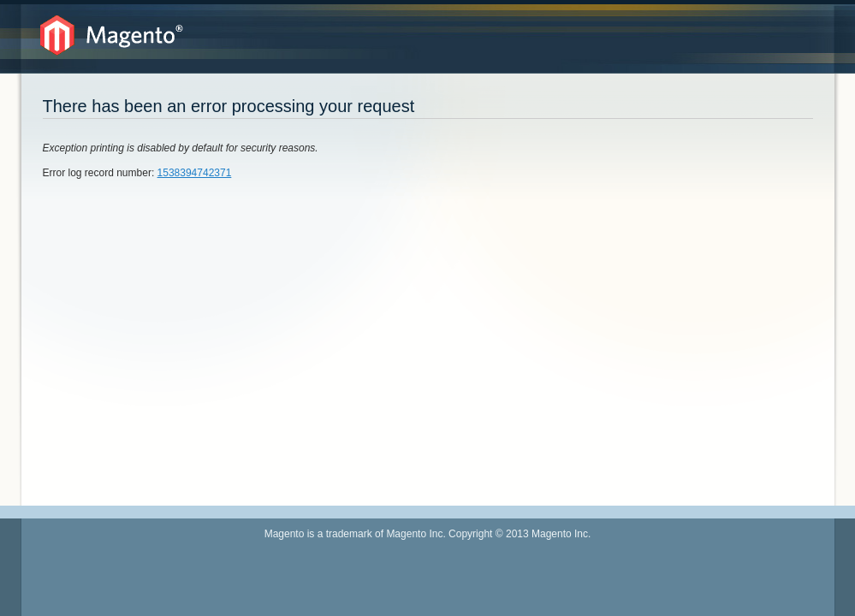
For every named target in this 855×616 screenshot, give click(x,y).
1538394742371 (195, 173)
